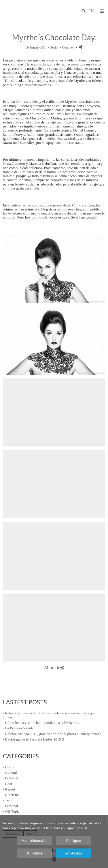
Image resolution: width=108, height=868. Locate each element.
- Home (8, 767)
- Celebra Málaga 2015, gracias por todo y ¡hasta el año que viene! (53, 734)
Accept (74, 854)
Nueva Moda (67, 139)
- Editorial (11, 778)
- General (10, 773)
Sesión (55, 48)
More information (35, 841)
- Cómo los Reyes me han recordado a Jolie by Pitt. (41, 723)
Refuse (34, 854)
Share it (54, 668)
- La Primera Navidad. (20, 728)
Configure (73, 841)
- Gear (8, 784)
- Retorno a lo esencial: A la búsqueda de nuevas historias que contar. (49, 715)
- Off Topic (11, 811)
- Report (9, 789)
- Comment (68, 48)
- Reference (12, 795)
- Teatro (9, 800)
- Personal (10, 806)
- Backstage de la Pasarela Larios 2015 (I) (34, 739)
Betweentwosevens (37, 85)
